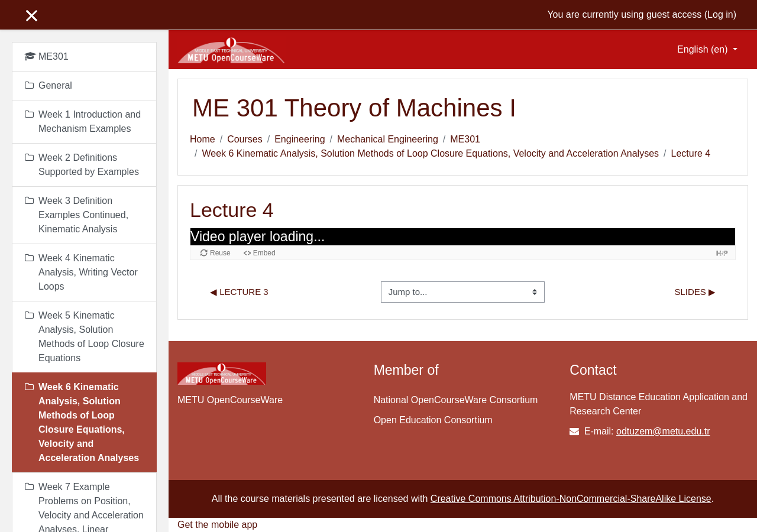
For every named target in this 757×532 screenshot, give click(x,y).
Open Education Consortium (433, 420)
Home (203, 139)
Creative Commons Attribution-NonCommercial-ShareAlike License (571, 499)
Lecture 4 (691, 153)
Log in (720, 14)
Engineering (300, 139)
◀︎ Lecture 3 (239, 292)
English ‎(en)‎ (704, 49)
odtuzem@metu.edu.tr (663, 431)
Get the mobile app (217, 525)
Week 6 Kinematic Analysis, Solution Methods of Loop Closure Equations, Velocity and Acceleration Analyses (430, 153)
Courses (245, 139)
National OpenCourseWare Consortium (456, 400)
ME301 (465, 139)
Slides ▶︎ (695, 292)
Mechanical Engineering (388, 139)
